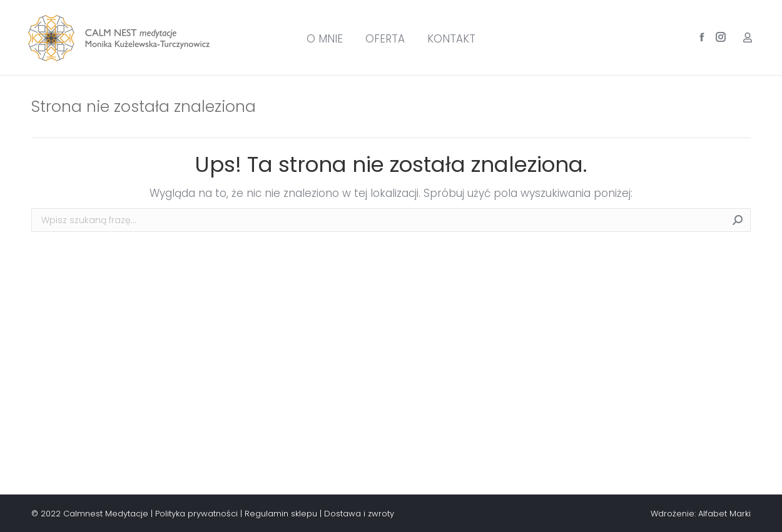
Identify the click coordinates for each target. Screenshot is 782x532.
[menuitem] (325, 39)
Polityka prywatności (196, 514)
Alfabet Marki (724, 514)
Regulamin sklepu (281, 514)
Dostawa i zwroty (359, 514)
